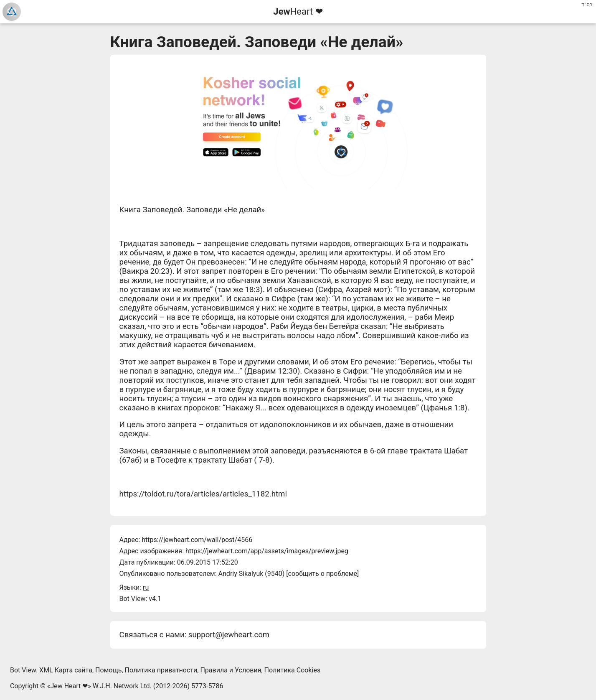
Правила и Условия (231, 670)
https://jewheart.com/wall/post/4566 (197, 540)
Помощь (108, 670)
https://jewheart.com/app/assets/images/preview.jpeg (267, 551)
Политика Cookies (293, 670)
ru (146, 587)
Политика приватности (161, 670)
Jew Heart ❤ (69, 686)
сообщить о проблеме (323, 574)
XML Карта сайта (66, 670)
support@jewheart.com (229, 635)
